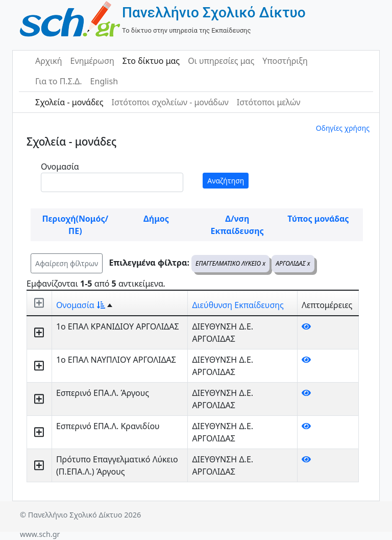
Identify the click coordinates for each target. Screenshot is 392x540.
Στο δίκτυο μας (151, 61)
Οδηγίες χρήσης (343, 128)
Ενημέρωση (92, 61)
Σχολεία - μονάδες (69, 102)
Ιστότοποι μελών (269, 102)
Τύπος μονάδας (318, 219)
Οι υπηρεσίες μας (221, 61)
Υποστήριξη (285, 61)
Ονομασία (60, 167)
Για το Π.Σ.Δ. (59, 81)
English (104, 81)
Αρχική (49, 61)
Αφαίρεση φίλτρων (67, 263)
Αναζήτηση (226, 181)
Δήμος (156, 219)
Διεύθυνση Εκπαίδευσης (238, 305)
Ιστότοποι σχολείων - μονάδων (170, 102)
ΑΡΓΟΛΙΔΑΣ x (293, 263)
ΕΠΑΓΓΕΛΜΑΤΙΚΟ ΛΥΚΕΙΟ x (230, 263)
